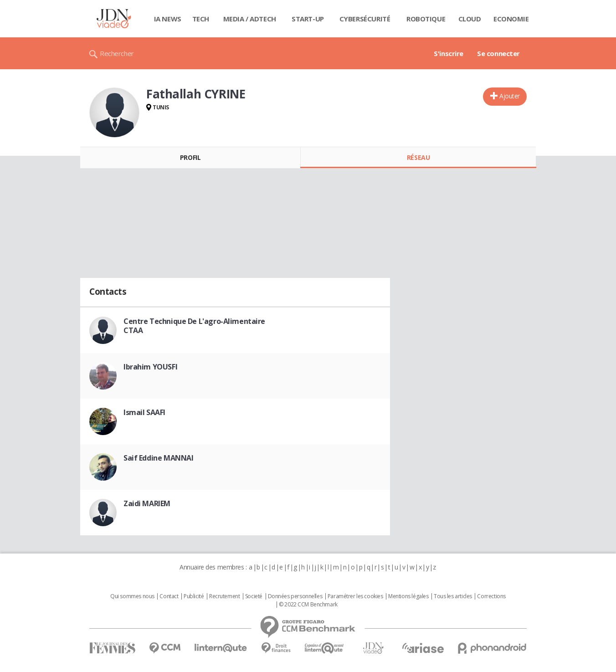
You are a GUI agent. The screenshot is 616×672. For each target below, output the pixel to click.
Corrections (491, 596)
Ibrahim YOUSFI (150, 367)
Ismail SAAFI (144, 412)
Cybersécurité (365, 19)
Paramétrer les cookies (355, 596)
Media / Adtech (250, 19)
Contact (169, 596)
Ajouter (510, 96)
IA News (168, 19)
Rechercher (117, 53)
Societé (254, 596)
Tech (201, 19)
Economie (511, 19)
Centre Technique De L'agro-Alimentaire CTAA (194, 326)
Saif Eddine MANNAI (158, 458)
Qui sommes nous (132, 596)
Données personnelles (295, 596)
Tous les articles (453, 596)
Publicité (194, 596)
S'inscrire (449, 53)
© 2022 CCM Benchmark (308, 605)
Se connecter (498, 53)
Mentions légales (408, 596)
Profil (190, 157)
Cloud (470, 19)
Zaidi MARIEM (147, 503)
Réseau (418, 157)
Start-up (308, 19)
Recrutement (224, 596)
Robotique (426, 19)
